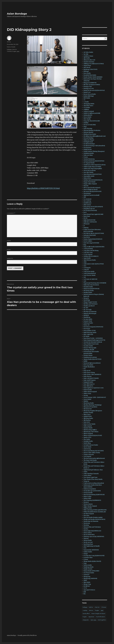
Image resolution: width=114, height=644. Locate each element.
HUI (85, 197)
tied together (102, 620)
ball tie (91, 607)
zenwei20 (86, 575)
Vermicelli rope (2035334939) (92, 491)
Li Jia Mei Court (88, 252)
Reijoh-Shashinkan (89, 367)
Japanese (91, 617)
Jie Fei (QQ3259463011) (90, 211)
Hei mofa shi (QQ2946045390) (92, 191)
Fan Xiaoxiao (87, 148)
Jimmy (9, 42)
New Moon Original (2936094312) (93, 327)
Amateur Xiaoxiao (89, 62)
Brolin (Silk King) (89, 96)
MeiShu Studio (88, 292)
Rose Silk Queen (88, 386)
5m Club (86, 54)
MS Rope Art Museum (90, 312)
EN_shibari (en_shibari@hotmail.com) (95, 136)
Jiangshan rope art (89, 209)
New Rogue (87, 329)
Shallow (86, 401)
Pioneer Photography (90, 348)
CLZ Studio (87, 108)
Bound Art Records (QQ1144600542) (94, 90)
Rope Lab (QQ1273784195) (91, 378)
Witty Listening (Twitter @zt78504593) (95, 510)
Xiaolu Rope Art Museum (91, 521)
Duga (85, 127)
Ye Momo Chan (88, 558)
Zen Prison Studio (89, 573)
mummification (100, 617)
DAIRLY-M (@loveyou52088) (92, 113)
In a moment (87, 199)
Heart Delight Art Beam (91, 190)
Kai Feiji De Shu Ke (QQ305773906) (94, 233)
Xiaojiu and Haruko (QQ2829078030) (94, 519)
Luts (85, 281)
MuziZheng (87, 317)
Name (9, 241)
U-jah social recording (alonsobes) (94, 483)
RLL (85, 369)
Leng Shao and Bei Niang (91, 251)
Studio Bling (87, 443)
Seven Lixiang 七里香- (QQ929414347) (95, 397)
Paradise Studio (88, 346)
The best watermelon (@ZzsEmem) (94, 458)
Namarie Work (88, 321)
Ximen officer (88, 533)
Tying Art (86, 481)
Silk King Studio (88, 418)
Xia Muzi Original (89, 514)
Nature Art (87, 325)
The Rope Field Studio (90, 460)
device (91, 610)
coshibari (86, 109)
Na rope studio (88, 319)
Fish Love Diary (88, 155)
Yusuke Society (88, 569)
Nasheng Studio (88, 323)
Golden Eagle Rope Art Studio (92, 167)
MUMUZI (86, 315)
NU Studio (86, 336)
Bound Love (87, 92)
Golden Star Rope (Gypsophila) (93, 169)
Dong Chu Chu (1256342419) (92, 121)
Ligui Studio (87, 258)
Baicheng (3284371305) (90, 69)
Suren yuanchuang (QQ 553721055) (94, 451)
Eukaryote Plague (89, 140)
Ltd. (85, 277)
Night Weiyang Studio (90, 333)
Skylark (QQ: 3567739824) (91, 432)
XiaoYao (86, 529)
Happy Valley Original (90, 184)
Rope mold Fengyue (90, 380)
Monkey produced (89, 306)
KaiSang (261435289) (90, 235)
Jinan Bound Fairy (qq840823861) (93, 214)
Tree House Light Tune (90, 477)
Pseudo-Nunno (88, 355)
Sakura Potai (87, 394)
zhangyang (87, 577)
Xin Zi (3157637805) (89, 535)
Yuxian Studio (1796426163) (91, 571)
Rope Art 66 (87, 371)
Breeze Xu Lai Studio (90, 94)
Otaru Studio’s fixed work (91, 344)
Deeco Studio (11, 47)
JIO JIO (85, 218)
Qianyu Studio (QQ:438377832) (92, 359)
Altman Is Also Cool (89, 60)
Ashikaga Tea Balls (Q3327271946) (94, 64)
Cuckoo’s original (89, 111)
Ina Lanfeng (87, 201)
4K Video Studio (88, 52)
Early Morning (88, 129)
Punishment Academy (90, 357)
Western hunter (88, 504)
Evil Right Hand (88, 142)
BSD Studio (87, 98)
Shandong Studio (89, 403)
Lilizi (85, 262)
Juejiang (86, 228)
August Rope (87, 66)
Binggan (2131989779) (90, 83)
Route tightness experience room (94, 388)
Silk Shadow (87, 420)
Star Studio (87, 439)
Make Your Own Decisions (91, 285)
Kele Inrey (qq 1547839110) (91, 243)
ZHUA (85, 580)
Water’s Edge (87, 497)
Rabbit (85, 361)
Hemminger (87, 193)
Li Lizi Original (88, 254)
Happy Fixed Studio (89, 182)
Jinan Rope (87, 216)
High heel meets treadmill (91, 195)
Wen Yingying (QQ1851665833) (92, 500)
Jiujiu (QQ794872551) (89, 220)
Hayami (86, 186)
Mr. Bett (86, 308)
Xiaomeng (87, 523)
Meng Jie (86, 298)
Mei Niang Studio (89, 291)
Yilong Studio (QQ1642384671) (92, 561)
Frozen (86, 157)
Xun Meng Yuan (88, 544)
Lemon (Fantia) (88, 249)
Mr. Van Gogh (87, 310)
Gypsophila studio (89, 176)
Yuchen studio (88, 565)
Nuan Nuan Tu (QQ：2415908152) (93, 338)
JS (84, 226)
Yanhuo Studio (88, 552)
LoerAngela (87, 268)
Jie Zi (85, 212)
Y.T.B (85, 548)
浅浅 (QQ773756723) (89, 590)
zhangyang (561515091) (90, 578)
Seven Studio (87, 399)
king (85, 245)
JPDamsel (86, 224)
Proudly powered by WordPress (27, 635)
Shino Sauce (87, 415)
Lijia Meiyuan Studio (90, 260)
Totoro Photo (87, 476)
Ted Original (87, 456)
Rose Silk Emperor (89, 384)
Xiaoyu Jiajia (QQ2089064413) (92, 531)
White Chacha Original (90, 506)
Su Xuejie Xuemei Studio (91, 445)
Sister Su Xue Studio (89, 424)
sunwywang (87, 449)
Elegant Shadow (88, 132)
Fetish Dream (88, 149)
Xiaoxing (86, 525)
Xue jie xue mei (88, 542)
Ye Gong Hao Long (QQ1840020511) (94, 556)
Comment (11, 213)
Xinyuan (86, 538)
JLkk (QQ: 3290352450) (90, 222)
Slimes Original (88, 434)
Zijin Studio (87, 582)
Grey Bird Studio (88, 172)
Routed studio (88, 390)
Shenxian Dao (88, 409)
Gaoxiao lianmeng (89, 159)
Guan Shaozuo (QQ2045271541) (92, 174)
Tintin (85, 472)
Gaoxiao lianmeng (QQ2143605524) (94, 161)
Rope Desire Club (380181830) (92, 374)
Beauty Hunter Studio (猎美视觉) (93, 77)
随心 (85, 594)
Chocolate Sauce (88, 106)
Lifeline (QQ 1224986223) (91, 256)
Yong (85, 563)
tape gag (93, 620)
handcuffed (86, 613)
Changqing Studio (89, 104)
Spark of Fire (87, 437)
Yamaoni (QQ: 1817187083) (91, 550)
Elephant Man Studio (90, 134)
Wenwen (86, 502)
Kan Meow (87, 237)
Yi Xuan (86, 559)
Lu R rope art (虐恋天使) (90, 279)
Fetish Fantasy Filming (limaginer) (94, 151)
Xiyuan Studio (88, 540)
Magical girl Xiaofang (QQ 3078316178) (95, 283)
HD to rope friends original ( (92, 188)
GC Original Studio (89, 163)
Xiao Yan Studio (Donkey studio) (93, 517)
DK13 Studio (87, 119)
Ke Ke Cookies (88, 241)
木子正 (85, 588)
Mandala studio (88, 287)
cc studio (86, 102)
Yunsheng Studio (89, 567)
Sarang (86, 395)
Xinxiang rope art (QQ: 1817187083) (94, 537)
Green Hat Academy (90, 170)
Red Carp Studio (88, 365)
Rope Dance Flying (89, 373)
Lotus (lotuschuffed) (90, 273)
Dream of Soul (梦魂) (90, 125)
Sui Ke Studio (87, 447)
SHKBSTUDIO (88, 416)
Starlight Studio (88, 441)
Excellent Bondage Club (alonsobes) (94, 146)
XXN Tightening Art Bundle (92, 546)
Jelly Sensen (87, 205)
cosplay (85, 610)
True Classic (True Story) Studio (93, 479)
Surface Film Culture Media (92, 453)
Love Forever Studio (89, 275)
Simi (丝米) (87, 422)
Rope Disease (88, 376)
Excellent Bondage (89, 144)
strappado (86, 620)
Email (9, 250)
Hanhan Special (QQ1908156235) (93, 180)
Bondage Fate (88, 87)
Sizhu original (88, 426)
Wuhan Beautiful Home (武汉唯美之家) (95, 512)
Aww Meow (87, 68)
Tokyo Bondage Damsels (91, 474)
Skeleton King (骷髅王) (90, 430)
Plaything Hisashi (89, 350)
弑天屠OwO (87, 586)
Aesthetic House (88, 56)
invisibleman (87, 203)
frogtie (14, 51)
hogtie (85, 617)
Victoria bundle (88, 493)
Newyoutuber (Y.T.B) (89, 331)
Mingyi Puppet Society (90, 302)
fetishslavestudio (89, 153)
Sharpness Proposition (90, 407)
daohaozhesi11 (88, 115)
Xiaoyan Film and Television (92, 527)
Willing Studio (88, 508)
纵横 (85, 592)
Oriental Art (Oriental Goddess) (93, 342)
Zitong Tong (87, 584)
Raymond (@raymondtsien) (92, 363)
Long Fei (86, 270)
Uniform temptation (90, 489)
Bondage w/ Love (89, 88)
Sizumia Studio (88, 428)
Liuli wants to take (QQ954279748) (94, 264)
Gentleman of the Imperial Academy (95, 165)
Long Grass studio (89, 272)
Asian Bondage (17, 14)
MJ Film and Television (90, 304)
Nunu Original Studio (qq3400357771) (94, 340)
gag (18, 51)
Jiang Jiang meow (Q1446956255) (93, 207)
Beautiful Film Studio (90, 75)
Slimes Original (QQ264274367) (93, 435)
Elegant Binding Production (92, 130)
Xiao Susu (86, 516)
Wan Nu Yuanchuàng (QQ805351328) (94, 495)
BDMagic (86, 71)
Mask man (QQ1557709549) (91, 289)
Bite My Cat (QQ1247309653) (92, 85)
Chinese (9, 51)
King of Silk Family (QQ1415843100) (94, 247)
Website (10, 258)
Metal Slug (87, 300)
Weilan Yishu (87, 498)
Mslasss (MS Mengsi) (90, 313)
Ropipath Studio (88, 382)
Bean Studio (87, 73)
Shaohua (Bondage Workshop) (92, 405)
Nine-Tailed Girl (88, 334)
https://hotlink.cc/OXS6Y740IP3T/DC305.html (43, 188)
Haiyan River (87, 178)
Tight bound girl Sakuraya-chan (93, 470)
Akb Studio (87, 58)
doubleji (86, 123)
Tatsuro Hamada (89, 455)
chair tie (14, 49)
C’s (84, 100)
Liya (85, 266)
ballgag (9, 49)
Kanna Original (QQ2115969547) (93, 239)
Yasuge (86, 554)
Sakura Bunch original (90, 392)
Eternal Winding (88, 138)
